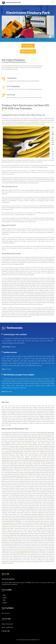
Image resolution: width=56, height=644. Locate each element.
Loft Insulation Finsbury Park (32, 561)
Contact (5, 602)
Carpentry (7, 452)
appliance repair (44, 167)
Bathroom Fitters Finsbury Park (18, 446)
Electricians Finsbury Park (27, 441)
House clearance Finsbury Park (17, 561)
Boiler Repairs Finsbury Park (16, 476)
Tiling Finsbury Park (18, 452)
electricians (39, 119)
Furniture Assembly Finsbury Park (26, 551)
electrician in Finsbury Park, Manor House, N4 (41, 315)
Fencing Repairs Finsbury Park (42, 438)
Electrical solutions (7, 178)
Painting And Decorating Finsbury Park (34, 514)
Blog (4, 600)
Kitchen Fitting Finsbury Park (27, 472)
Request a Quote (28, 51)
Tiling (53, 472)
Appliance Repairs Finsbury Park (33, 459)
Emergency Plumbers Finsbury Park (18, 534)
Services (5, 597)
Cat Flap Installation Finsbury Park (37, 556)
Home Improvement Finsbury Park (45, 432)
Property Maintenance (38, 460)
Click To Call (28, 46)
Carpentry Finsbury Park (31, 448)
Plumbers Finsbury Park (11, 535)
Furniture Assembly (19, 553)
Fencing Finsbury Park (15, 520)
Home (4, 595)
